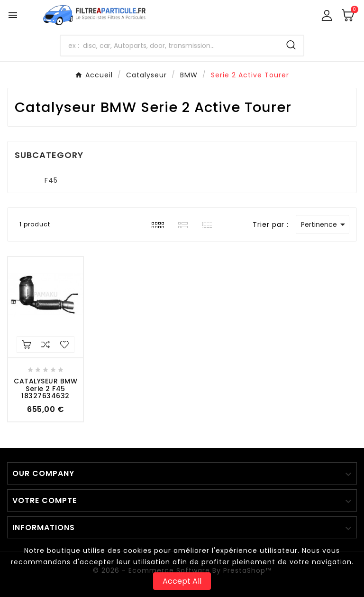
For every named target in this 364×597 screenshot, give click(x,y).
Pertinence (325, 224)
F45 (51, 180)
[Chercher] (170, 46)
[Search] (291, 45)
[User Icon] (327, 15)
